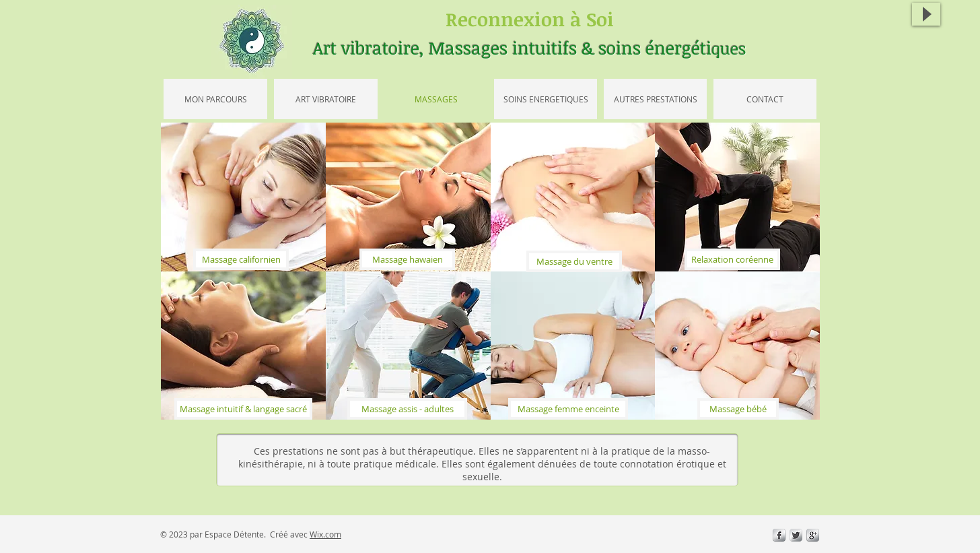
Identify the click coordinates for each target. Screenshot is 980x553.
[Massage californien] (241, 259)
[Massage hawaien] (407, 259)
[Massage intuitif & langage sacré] (243, 409)
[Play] (926, 14)
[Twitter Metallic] (796, 535)
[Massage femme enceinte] (568, 409)
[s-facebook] (779, 535)
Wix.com (325, 534)
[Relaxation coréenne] (732, 259)
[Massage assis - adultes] (407, 409)
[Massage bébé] (738, 409)
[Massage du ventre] (574, 261)
